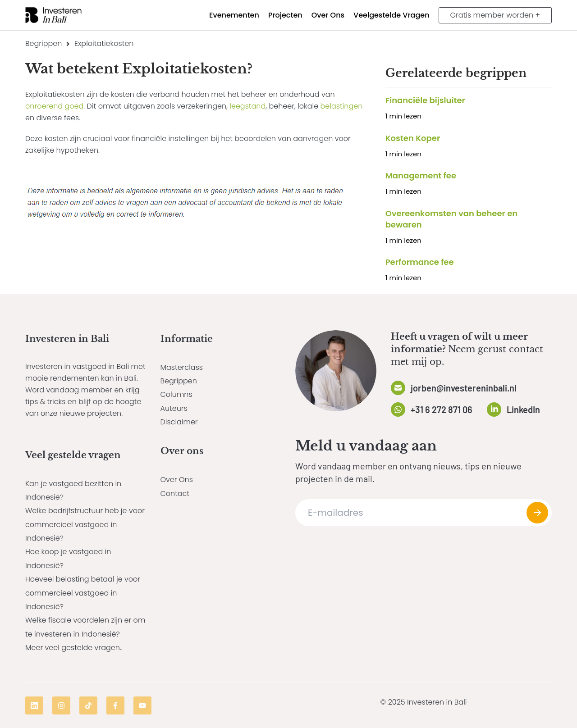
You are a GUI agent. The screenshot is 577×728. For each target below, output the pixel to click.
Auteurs (174, 408)
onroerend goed (54, 106)
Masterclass (182, 367)
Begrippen (44, 43)
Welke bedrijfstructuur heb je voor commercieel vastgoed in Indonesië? (85, 524)
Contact (175, 494)
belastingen (342, 106)
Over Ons (177, 480)
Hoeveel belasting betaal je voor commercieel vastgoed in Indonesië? (83, 593)
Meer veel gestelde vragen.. (74, 648)
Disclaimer (179, 422)
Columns (176, 394)
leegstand (247, 106)
